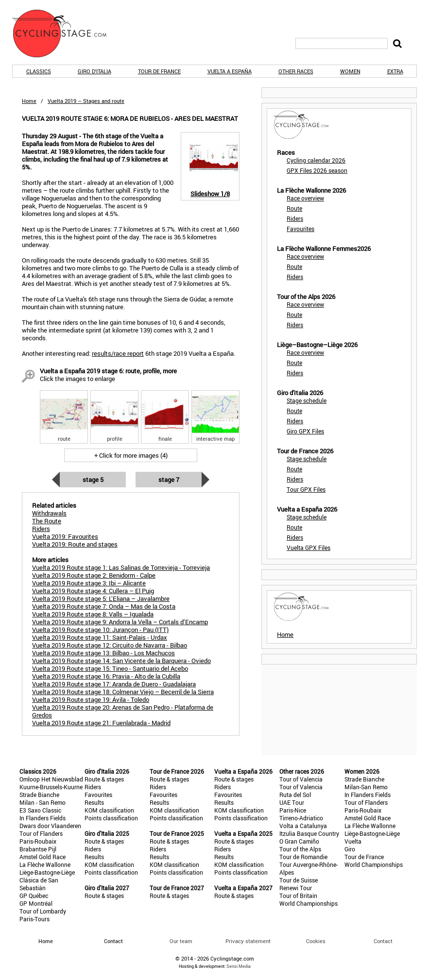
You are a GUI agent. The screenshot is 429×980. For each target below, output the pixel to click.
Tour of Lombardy (43, 911)
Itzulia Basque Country (309, 833)
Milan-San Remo (366, 787)
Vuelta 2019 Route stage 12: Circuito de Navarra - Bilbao (110, 645)
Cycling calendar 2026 (316, 160)
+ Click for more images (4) (131, 455)
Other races (296, 71)
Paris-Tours (34, 919)
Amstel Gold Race (43, 857)
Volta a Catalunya (303, 826)
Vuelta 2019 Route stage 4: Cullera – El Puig (93, 591)
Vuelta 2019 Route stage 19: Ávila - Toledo (91, 699)
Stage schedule (307, 400)
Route (294, 208)
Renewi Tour (296, 888)
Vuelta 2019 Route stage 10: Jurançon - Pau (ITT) (100, 630)
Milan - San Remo (43, 802)
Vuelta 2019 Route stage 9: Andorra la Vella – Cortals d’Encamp (120, 622)
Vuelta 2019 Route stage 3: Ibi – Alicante (89, 583)
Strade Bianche (39, 795)
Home (29, 101)
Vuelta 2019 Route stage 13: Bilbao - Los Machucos (103, 653)
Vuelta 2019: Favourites (65, 536)
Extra (395, 71)
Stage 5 (93, 480)
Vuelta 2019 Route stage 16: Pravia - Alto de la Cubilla (106, 676)
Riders (295, 218)
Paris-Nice (293, 810)
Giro (350, 849)
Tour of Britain (298, 896)
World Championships (309, 903)
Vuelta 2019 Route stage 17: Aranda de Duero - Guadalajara (114, 684)
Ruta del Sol (295, 795)
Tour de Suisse (299, 880)
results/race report (118, 353)
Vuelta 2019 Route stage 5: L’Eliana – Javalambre (101, 598)
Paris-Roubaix (38, 841)
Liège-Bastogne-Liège (47, 872)
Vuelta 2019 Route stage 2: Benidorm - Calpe (94, 575)
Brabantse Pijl (38, 849)
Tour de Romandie (303, 857)
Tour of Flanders (41, 833)
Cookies (316, 941)
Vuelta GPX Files (309, 548)
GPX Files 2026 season (317, 170)
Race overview (305, 198)
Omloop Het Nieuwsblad (51, 779)
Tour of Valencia (301, 779)
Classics (39, 71)
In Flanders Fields (43, 818)
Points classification (111, 818)
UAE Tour (292, 802)
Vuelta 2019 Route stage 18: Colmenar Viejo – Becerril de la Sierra (123, 692)
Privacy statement (248, 941)
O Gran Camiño (299, 841)
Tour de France (159, 71)
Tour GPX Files (306, 489)
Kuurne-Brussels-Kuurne (51, 787)
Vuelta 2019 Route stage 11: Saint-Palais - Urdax (100, 637)
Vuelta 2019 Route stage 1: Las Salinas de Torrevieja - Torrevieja (121, 567)
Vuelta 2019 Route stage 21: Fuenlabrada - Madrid (101, 723)
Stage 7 (169, 480)
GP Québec (34, 896)
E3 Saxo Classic (40, 810)
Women (350, 71)
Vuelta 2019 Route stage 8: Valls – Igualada (93, 614)
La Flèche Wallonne (45, 864)
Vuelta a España (230, 71)
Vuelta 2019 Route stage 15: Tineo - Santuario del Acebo (110, 668)
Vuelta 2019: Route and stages (75, 544)
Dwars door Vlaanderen (50, 826)
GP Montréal (36, 903)
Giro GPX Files (305, 431)
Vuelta (353, 841)
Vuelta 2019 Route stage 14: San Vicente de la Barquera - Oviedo (121, 661)
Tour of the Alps (300, 849)
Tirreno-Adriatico (301, 818)
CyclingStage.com (66, 33)
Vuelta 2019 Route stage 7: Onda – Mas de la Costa (104, 606)
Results (94, 802)
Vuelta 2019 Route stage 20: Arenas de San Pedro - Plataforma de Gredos (123, 711)
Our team (181, 941)
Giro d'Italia (94, 71)
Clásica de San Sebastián (39, 884)
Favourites (300, 229)
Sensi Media (239, 966)
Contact (383, 941)
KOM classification (109, 810)
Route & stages (104, 779)
